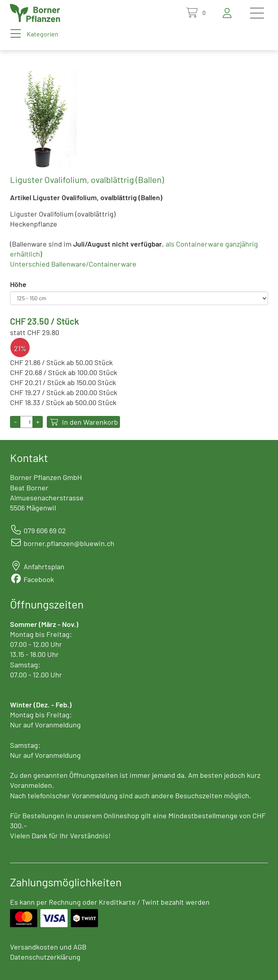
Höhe (18, 284)
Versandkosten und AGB (48, 947)
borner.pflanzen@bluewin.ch (69, 543)
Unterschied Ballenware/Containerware (73, 264)
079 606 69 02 (45, 530)
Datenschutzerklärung (45, 957)
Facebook (39, 579)
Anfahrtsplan (44, 566)
